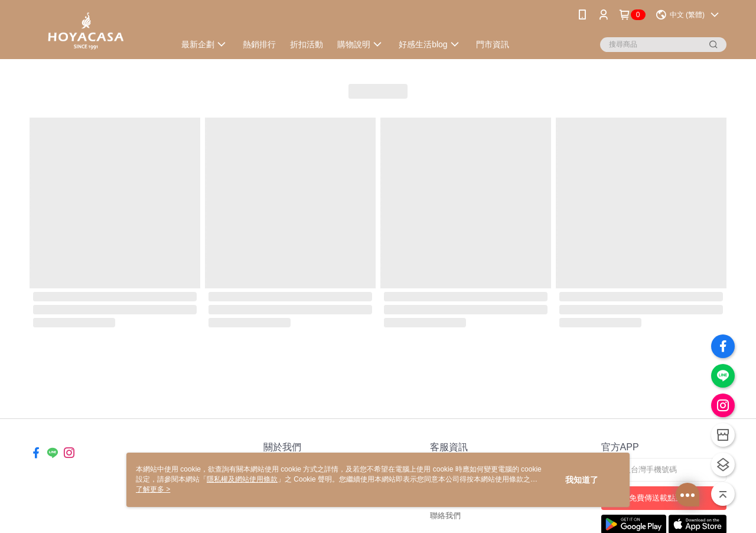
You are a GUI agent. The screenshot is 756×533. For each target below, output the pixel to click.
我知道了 (582, 480)
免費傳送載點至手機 (664, 498)
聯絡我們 (445, 516)
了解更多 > (153, 489)
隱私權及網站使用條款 (242, 479)
